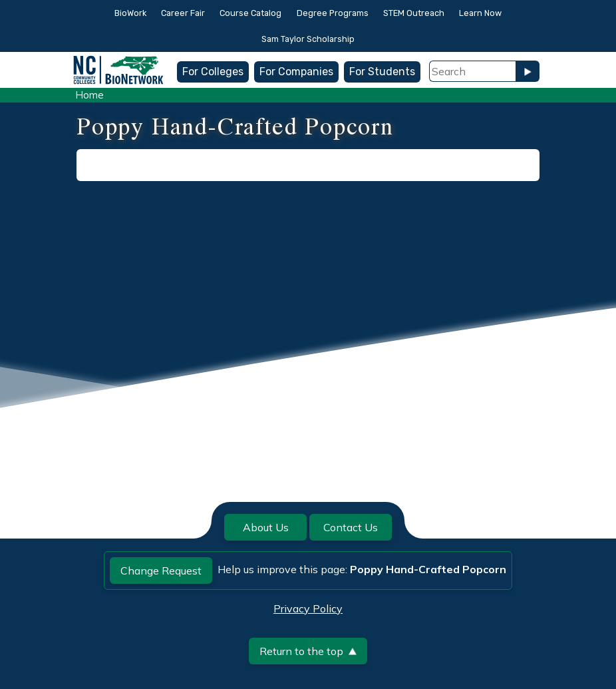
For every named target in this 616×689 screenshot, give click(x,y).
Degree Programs (333, 13)
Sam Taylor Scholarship (308, 39)
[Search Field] (472, 71)
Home (89, 95)
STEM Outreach (414, 13)
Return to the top (308, 651)
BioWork (130, 13)
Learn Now (480, 13)
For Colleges (213, 72)
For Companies (296, 72)
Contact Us (351, 527)
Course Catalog (250, 13)
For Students (382, 72)
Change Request (161, 571)
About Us (266, 527)
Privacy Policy (308, 608)
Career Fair (183, 13)
